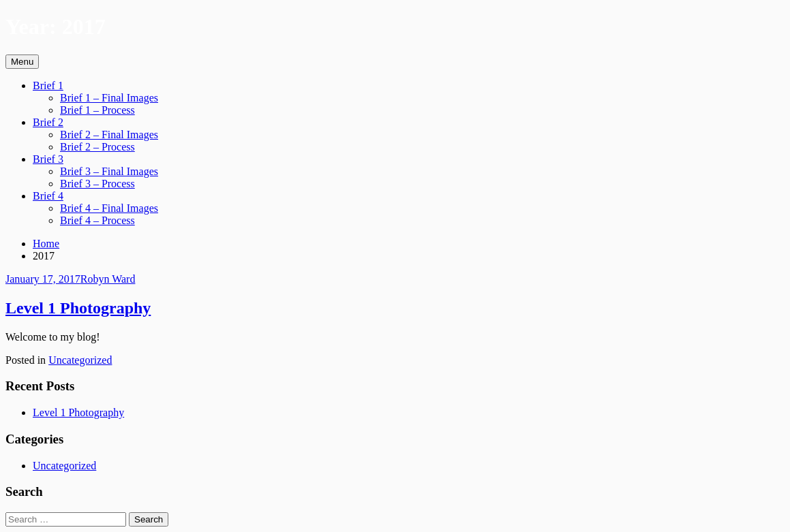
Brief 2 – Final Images (109, 135)
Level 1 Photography (78, 308)
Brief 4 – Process (97, 220)
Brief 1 (48, 85)
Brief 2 (48, 122)
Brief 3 (48, 159)
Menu (22, 62)
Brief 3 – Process (97, 184)
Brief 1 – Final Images (109, 98)
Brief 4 (48, 196)
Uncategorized (80, 360)
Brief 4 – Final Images (109, 208)
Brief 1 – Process (97, 110)
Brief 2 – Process (97, 147)
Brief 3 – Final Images (109, 171)
